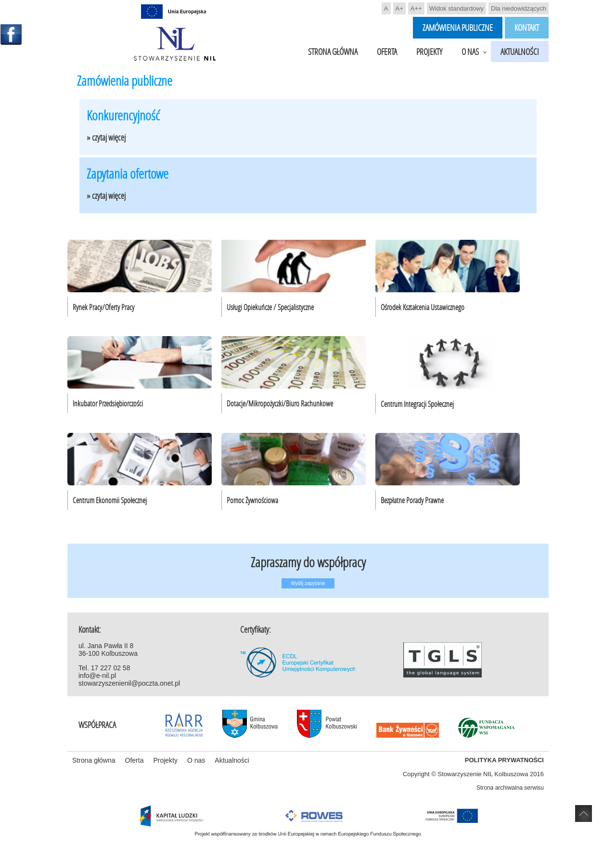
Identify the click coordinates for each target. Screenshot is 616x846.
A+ (399, 8)
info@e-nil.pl (97, 676)
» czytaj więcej (106, 137)
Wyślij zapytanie (308, 583)
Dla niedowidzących (519, 8)
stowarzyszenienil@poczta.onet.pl (129, 683)
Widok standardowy (456, 8)
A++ (416, 8)
